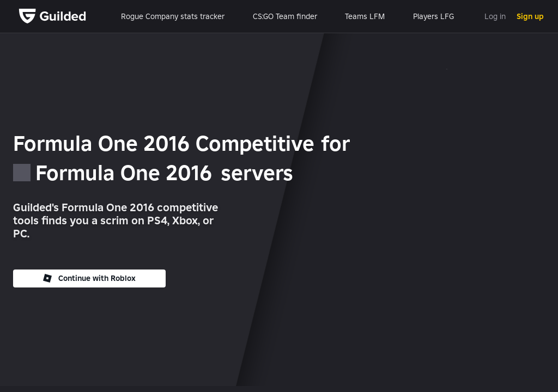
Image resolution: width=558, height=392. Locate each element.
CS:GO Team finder (285, 16)
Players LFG (433, 16)
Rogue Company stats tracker (173, 16)
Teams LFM (365, 16)
